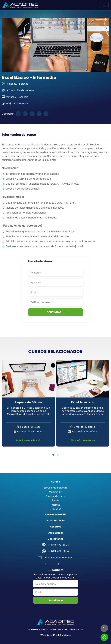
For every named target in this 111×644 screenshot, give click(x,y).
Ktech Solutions (62, 635)
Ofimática (55, 509)
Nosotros (55, 527)
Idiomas (56, 505)
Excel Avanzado (83, 402)
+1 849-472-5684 (58, 545)
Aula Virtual (56, 533)
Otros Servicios (55, 520)
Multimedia (55, 492)
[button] (53, 455)
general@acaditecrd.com (59, 557)
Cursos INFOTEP (55, 514)
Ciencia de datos (56, 496)
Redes (55, 500)
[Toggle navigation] (104, 5)
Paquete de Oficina (28, 402)
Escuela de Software (55, 488)
